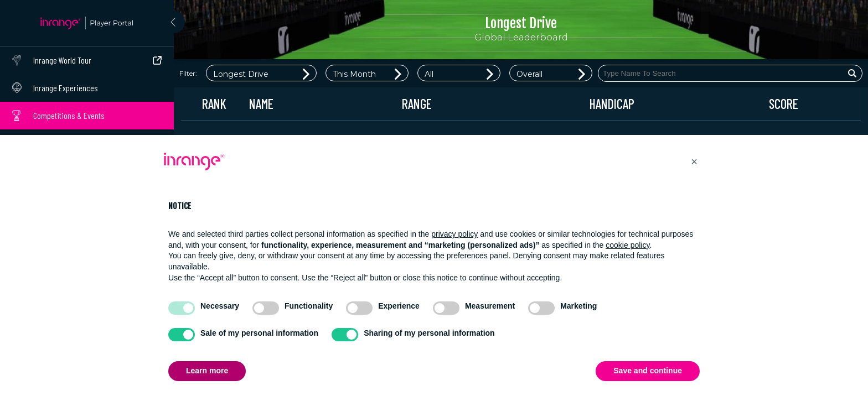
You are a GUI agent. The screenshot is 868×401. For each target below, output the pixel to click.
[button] (694, 162)
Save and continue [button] (648, 371)
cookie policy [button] (627, 245)
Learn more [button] (207, 371)
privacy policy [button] (454, 234)
